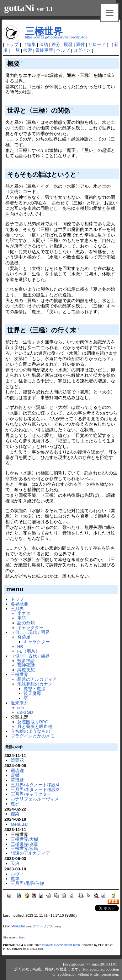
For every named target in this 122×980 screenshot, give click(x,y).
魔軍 (15, 879)
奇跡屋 (24, 637)
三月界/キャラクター (31, 794)
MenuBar (19, 824)
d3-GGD (25, 712)
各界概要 (19, 604)
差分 (56, 45)
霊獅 (15, 775)
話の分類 (26, 623)
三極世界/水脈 (24, 844)
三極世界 (44, 31)
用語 (22, 618)
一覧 (15, 50)
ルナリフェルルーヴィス (35, 799)
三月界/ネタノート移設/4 (35, 785)
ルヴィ (17, 874)
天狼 (15, 864)
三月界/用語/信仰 (27, 883)
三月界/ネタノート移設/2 (35, 790)
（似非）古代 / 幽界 (30, 656)
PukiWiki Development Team (61, 945)
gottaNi (19, 8)
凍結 (44, 45)
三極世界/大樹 (24, 839)
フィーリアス (43, 926)
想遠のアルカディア (37, 679)
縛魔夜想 (26, 670)
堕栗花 (17, 760)
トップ (12, 45)
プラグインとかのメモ (33, 736)
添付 (80, 45)
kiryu (22, 937)
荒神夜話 (26, 665)
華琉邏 (17, 780)
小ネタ (24, 613)
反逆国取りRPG (33, 722)
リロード (97, 45)
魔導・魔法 (34, 689)
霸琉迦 (17, 771)
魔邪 (15, 804)
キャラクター (30, 628)
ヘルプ (63, 50)
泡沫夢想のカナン (35, 684)
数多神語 (26, 661)
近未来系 (19, 703)
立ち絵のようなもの (30, 731)
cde (21, 708)
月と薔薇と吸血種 (35, 727)
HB (20, 647)
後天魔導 (32, 693)
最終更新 (44, 50)
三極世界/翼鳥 (24, 848)
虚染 (15, 814)
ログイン (82, 50)
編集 (31, 45)
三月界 (17, 609)
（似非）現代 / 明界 (30, 632)
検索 (28, 50)
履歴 (68, 45)
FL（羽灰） (29, 651)
